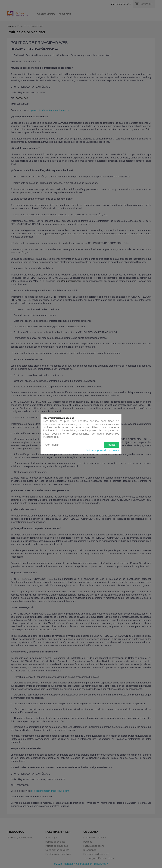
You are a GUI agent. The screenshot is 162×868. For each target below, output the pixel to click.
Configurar (52, 445)
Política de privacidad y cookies (102, 450)
